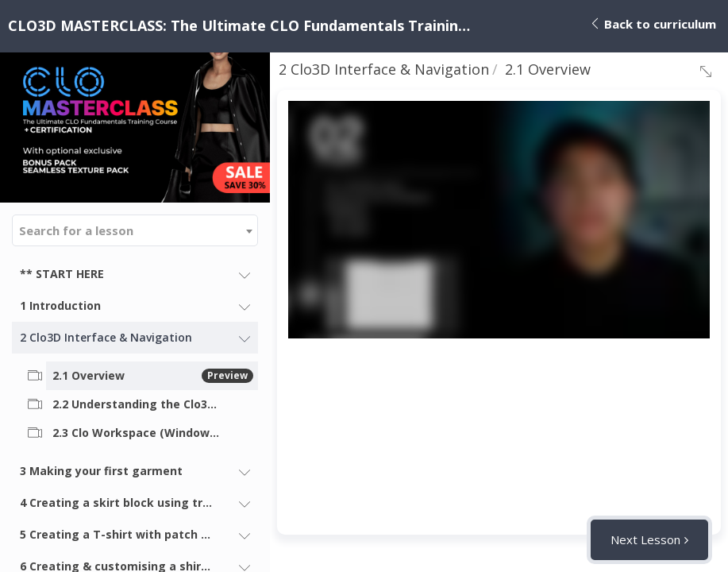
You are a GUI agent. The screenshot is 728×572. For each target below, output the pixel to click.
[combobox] (135, 230)
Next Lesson (645, 539)
